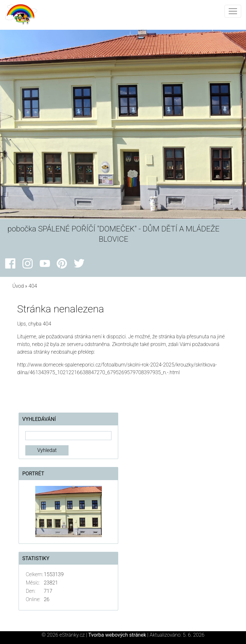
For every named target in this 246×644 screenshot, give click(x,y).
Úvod (18, 286)
